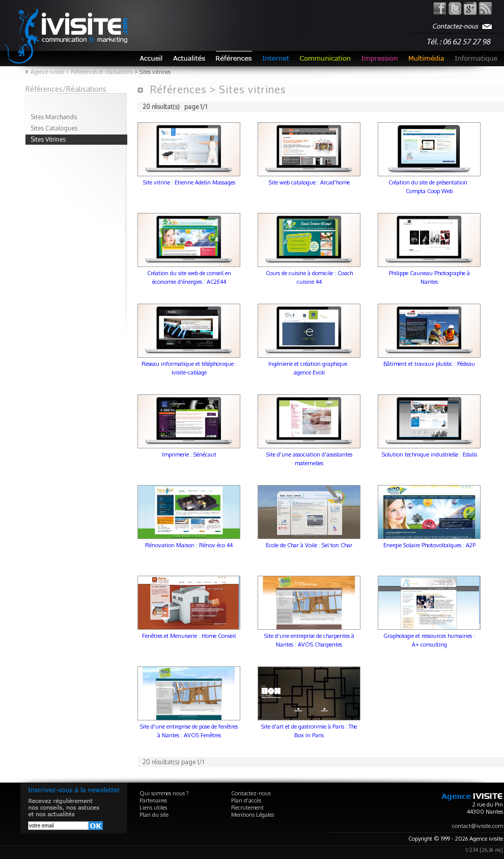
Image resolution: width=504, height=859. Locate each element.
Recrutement (247, 808)
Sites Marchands (54, 117)
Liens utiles (153, 808)
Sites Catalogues (54, 128)
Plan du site (154, 815)
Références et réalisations (102, 72)
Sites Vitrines (48, 139)
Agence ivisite (47, 72)
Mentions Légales (253, 815)
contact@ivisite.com (478, 826)
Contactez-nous (251, 793)
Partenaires (153, 800)
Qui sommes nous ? (164, 793)
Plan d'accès (246, 800)
